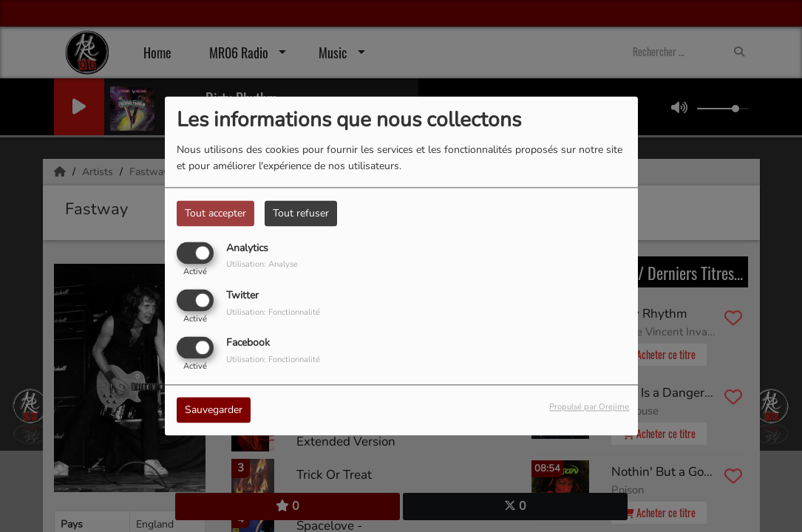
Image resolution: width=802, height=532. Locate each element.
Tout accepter (215, 213)
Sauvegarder (214, 410)
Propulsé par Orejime (589, 407)
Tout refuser (301, 213)
